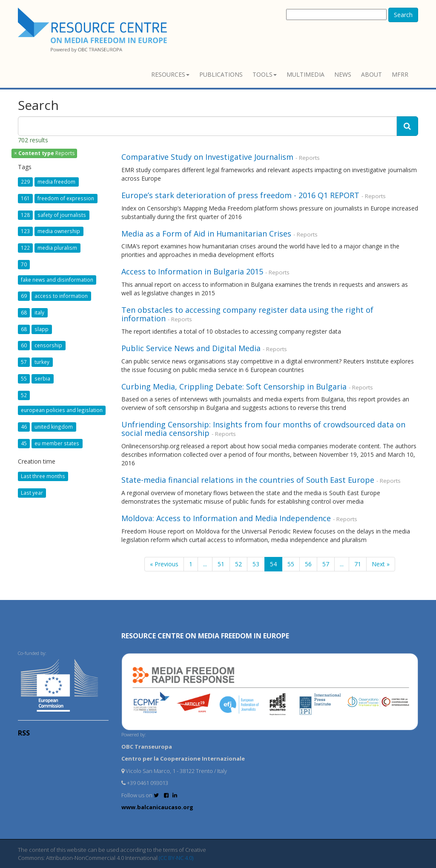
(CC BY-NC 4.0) (176, 858)
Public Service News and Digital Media (191, 348)
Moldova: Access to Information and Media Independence (226, 518)
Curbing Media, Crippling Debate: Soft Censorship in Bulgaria (235, 386)
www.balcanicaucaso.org (157, 807)
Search (403, 15)
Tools (265, 74)
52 (238, 564)
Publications (221, 74)
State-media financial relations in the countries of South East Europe (248, 480)
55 (291, 564)
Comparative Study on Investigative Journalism (207, 157)
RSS (24, 733)
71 (358, 564)
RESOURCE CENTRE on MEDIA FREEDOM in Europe (205, 636)
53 (256, 564)
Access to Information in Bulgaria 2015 (192, 271)
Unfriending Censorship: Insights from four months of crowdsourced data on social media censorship (263, 429)
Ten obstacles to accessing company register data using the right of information (247, 314)
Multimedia (305, 74)
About (371, 74)
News (343, 74)
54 (273, 564)
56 (308, 564)
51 (221, 564)
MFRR (400, 74)
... (205, 564)
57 (326, 564)
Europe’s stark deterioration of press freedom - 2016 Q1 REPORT (240, 195)
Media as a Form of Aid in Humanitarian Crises (206, 234)
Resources (170, 74)
